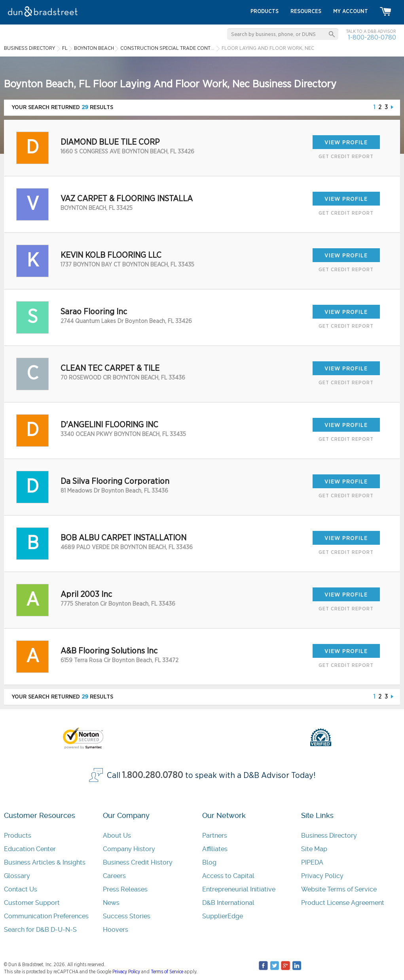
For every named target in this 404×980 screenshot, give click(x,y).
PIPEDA (312, 862)
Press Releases (125, 889)
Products (18, 836)
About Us (117, 836)
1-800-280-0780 (372, 37)
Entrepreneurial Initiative (239, 889)
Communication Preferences (46, 916)
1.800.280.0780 (153, 775)
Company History (129, 849)
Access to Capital (228, 876)
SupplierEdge (223, 916)
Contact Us (21, 889)
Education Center (30, 849)
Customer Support (32, 903)
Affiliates (215, 849)
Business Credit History (138, 862)
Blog (209, 862)
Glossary (17, 876)
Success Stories (127, 916)
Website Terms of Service (339, 889)
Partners (215, 836)
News (111, 903)
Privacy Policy (322, 876)
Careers (114, 876)
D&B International (228, 903)
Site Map (314, 849)
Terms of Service (167, 972)
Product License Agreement (343, 903)
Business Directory (329, 836)
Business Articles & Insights (45, 862)
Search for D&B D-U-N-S (40, 930)
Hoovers (116, 930)
